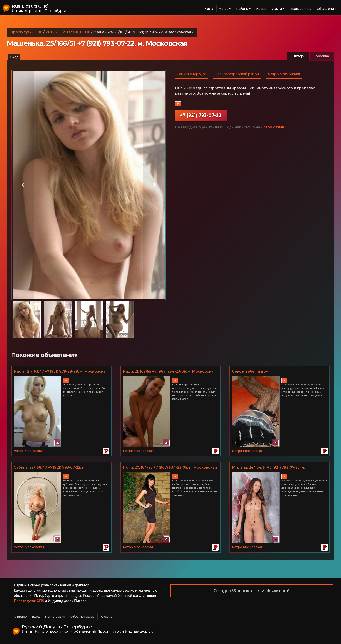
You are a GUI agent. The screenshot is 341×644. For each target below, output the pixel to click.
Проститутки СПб (26, 32)
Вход (14, 57)
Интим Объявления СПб (68, 32)
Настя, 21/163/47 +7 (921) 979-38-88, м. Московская (61, 371)
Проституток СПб (29, 601)
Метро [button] (223, 9)
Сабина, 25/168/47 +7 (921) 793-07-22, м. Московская (50, 468)
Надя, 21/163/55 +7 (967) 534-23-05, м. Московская (169, 371)
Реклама (106, 617)
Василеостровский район (238, 74)
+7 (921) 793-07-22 (201, 116)
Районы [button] (242, 9)
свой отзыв (274, 128)
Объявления (326, 9)
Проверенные (301, 9)
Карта (209, 9)
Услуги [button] (277, 9)
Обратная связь (82, 617)
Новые (261, 9)
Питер (298, 56)
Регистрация (55, 617)
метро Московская (285, 74)
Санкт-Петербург (192, 74)
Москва (322, 56)
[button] (23, 185)
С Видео (20, 617)
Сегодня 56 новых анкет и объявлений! (252, 591)
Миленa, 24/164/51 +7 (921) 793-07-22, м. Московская (268, 468)
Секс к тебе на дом (250, 371)
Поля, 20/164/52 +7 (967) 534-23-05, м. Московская (170, 467)
